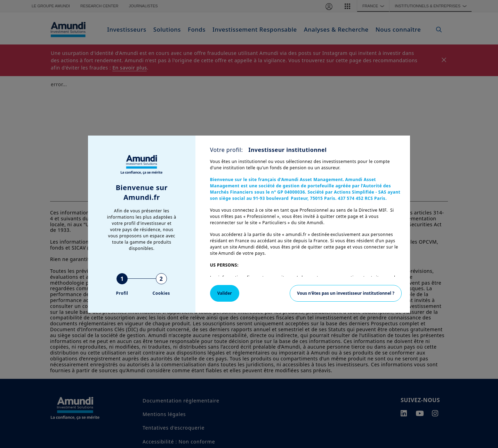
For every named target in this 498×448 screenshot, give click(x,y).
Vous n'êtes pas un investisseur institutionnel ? (346, 293)
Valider (225, 293)
